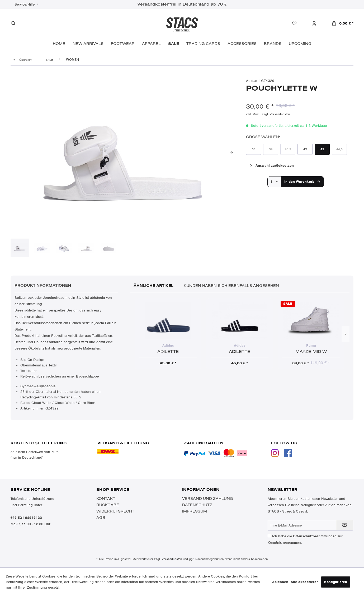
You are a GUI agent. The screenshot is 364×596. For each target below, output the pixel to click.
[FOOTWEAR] (123, 44)
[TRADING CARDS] (203, 44)
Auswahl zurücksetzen (271, 165)
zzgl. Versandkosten (276, 114)
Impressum (195, 511)
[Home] (59, 44)
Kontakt (106, 499)
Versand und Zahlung (208, 499)
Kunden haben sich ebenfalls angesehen (231, 286)
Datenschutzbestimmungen (315, 536)
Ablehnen (280, 582)
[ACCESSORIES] (242, 44)
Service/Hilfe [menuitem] (25, 4)
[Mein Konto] (317, 24)
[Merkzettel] (297, 24)
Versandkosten (172, 559)
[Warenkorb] (342, 23)
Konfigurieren (336, 582)
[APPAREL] (151, 44)
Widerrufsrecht (115, 511)
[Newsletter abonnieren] (345, 525)
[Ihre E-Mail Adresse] (302, 525)
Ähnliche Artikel (153, 286)
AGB (101, 518)
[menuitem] (297, 24)
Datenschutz (197, 505)
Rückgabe (108, 505)
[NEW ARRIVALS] (88, 44)
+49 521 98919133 (26, 518)
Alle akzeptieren (305, 582)
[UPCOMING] (300, 44)
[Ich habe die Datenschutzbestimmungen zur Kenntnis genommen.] (269, 536)
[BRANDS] (273, 44)
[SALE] (174, 44)
